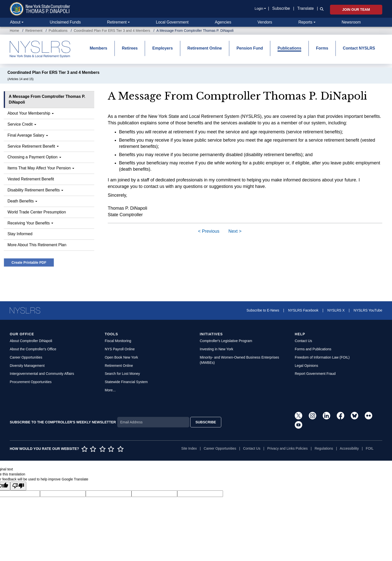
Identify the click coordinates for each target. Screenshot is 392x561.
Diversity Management (27, 366)
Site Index (189, 448)
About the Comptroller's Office (33, 349)
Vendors (265, 22)
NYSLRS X (336, 310)
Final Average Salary (28, 135)
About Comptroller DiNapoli (31, 341)
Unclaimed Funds (65, 22)
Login (259, 9)
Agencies (223, 22)
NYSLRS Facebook (303, 310)
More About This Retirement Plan (37, 245)
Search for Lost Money (122, 374)
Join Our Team (356, 10)
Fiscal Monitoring (118, 341)
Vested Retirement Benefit (31, 179)
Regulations (324, 448)
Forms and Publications (313, 349)
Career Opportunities (26, 357)
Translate (305, 8)
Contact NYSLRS (359, 48)
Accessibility (349, 448)
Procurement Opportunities (31, 382)
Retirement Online (205, 48)
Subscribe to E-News (263, 310)
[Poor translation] (18, 486)
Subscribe (281, 8)
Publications (58, 31)
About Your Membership (31, 113)
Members (98, 48)
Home (14, 31)
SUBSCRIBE (206, 422)
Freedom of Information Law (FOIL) (322, 357)
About (15, 22)
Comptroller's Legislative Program (226, 341)
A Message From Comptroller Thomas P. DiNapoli (47, 99)
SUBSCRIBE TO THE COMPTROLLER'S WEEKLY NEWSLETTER (63, 422)
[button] (321, 9)
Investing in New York (216, 349)
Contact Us (303, 341)
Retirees (130, 48)
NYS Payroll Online (120, 349)
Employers (162, 48)
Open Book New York (121, 357)
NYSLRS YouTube (368, 310)
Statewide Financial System (126, 382)
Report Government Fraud (315, 374)
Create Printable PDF (29, 262)
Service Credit (22, 124)
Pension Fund (250, 48)
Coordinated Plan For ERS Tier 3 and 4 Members (112, 31)
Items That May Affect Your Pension (41, 168)
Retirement (117, 22)
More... (110, 390)
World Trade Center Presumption (37, 212)
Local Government (172, 22)
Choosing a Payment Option (34, 157)
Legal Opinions (306, 366)
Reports (305, 22)
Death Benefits (22, 201)
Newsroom (351, 22)
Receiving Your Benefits (30, 223)
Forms (322, 48)
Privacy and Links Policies (287, 448)
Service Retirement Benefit (33, 146)
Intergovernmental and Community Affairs (42, 374)
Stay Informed (20, 234)
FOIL (370, 448)
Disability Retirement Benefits (35, 190)
